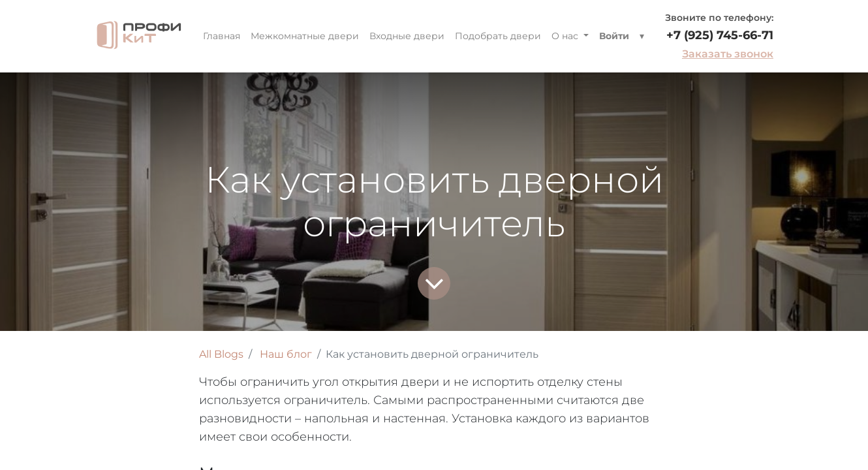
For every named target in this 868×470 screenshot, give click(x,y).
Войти (614, 36)
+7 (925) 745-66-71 (720, 35)
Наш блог (286, 354)
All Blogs (221, 354)
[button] (642, 36)
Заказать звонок (728, 54)
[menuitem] (222, 36)
